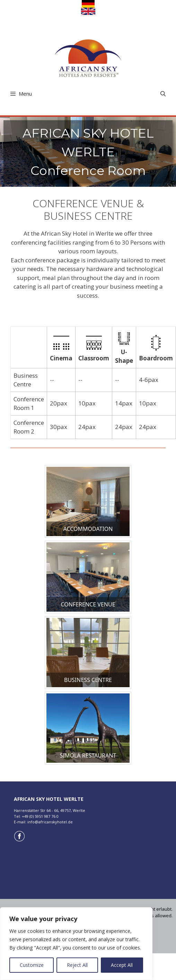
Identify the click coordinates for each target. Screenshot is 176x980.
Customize (32, 965)
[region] (76, 944)
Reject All (77, 965)
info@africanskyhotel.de (50, 822)
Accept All (122, 965)
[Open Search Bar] (163, 94)
